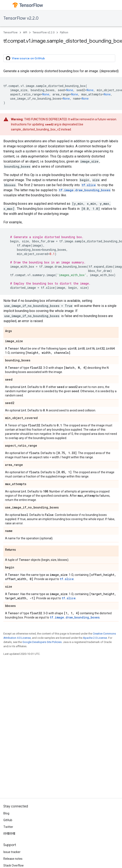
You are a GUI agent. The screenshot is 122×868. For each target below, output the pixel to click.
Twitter (8, 827)
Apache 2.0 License (95, 638)
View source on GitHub (25, 58)
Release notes (13, 859)
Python (64, 32)
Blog (6, 813)
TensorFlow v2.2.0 (21, 18)
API (25, 32)
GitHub (8, 820)
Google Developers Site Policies (42, 642)
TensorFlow (10, 32)
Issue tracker (12, 852)
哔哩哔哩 (9, 834)
